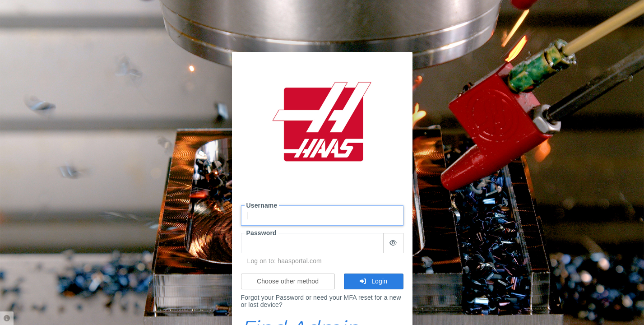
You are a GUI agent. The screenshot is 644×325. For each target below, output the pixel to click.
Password (262, 233)
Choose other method (288, 281)
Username (262, 205)
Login (373, 281)
